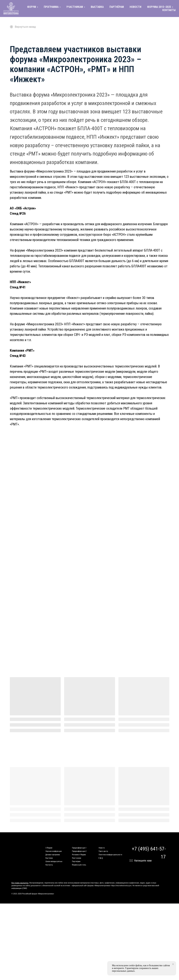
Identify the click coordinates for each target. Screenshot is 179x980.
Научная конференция (54, 851)
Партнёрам (76, 861)
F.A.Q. (101, 858)
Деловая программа (53, 855)
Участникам (77, 858)
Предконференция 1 (79, 848)
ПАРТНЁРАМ (117, 7)
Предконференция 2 (79, 851)
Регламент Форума (79, 855)
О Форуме (49, 848)
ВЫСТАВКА (97, 7)
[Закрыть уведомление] (173, 964)
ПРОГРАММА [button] (51, 7)
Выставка (49, 858)
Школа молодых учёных (54, 861)
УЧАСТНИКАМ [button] (75, 7)
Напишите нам (143, 861)
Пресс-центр (103, 851)
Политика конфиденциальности (110, 855)
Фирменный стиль (79, 865)
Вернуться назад (23, 27)
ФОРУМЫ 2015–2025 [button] (159, 7)
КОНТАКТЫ (169, 10)
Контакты (49, 865)
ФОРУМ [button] (32, 7)
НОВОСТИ (135, 7)
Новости (102, 848)
